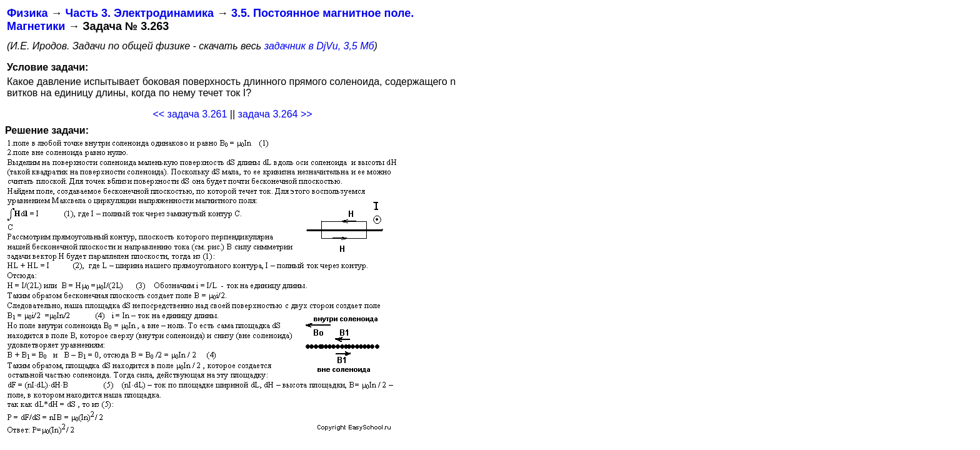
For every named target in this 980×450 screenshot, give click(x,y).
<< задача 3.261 (190, 114)
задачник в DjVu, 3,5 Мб (319, 46)
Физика (27, 13)
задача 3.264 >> (275, 114)
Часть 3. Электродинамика (139, 13)
